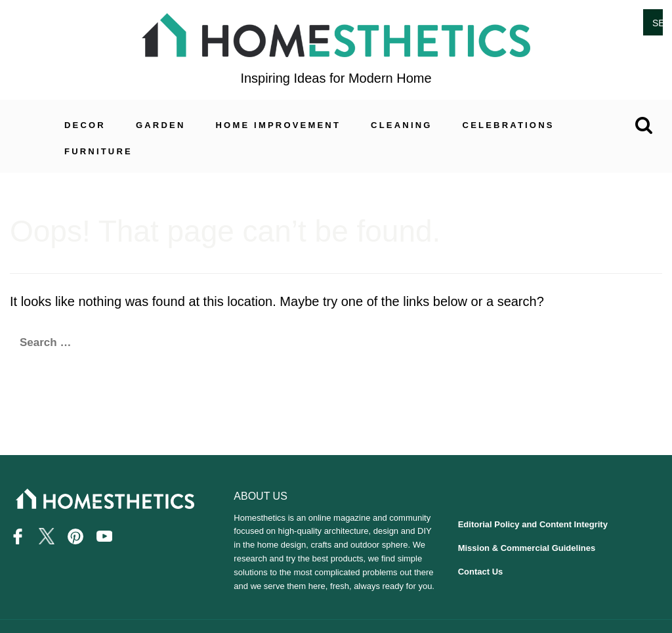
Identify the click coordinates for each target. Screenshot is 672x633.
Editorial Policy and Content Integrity (533, 524)
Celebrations (509, 125)
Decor (85, 125)
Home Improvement (279, 125)
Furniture (98, 151)
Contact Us (481, 572)
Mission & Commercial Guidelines (527, 548)
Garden (161, 125)
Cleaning (402, 125)
